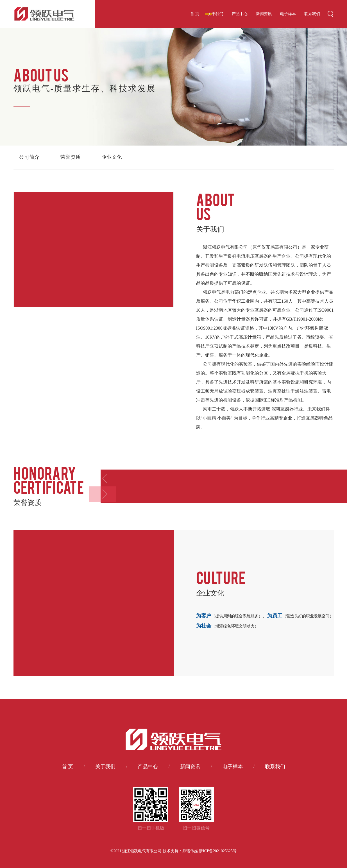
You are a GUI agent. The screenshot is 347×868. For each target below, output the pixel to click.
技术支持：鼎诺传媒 (180, 851)
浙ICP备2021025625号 (218, 851)
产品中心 (240, 14)
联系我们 (312, 14)
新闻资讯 (264, 14)
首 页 (195, 14)
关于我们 (216, 14)
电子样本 (288, 14)
